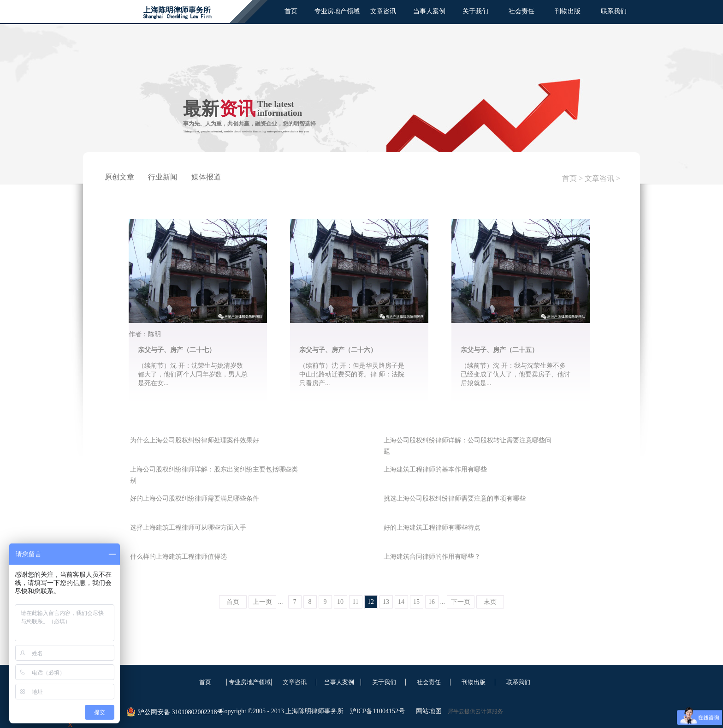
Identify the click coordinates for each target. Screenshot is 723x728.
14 (401, 602)
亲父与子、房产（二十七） (177, 350)
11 (355, 602)
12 (371, 602)
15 (416, 602)
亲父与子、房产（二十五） (499, 350)
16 (432, 602)
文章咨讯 (599, 178)
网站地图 (427, 711)
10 (340, 602)
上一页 (262, 602)
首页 (291, 11)
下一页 (461, 602)
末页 (490, 602)
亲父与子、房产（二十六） (338, 350)
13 (386, 602)
